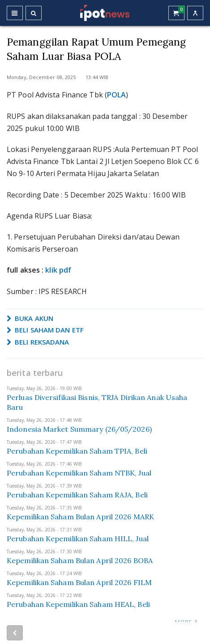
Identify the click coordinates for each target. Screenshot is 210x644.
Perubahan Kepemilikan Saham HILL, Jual (78, 539)
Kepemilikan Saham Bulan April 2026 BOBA (80, 560)
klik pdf (58, 270)
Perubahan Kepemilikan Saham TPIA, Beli (77, 451)
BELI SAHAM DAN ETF (45, 330)
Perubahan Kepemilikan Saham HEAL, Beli (78, 604)
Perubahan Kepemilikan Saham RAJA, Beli (77, 495)
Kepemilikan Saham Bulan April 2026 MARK (80, 517)
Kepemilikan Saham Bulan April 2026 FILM (79, 582)
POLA (116, 95)
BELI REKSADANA (38, 342)
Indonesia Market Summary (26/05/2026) (79, 429)
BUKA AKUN (30, 318)
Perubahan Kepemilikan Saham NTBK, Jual (79, 473)
